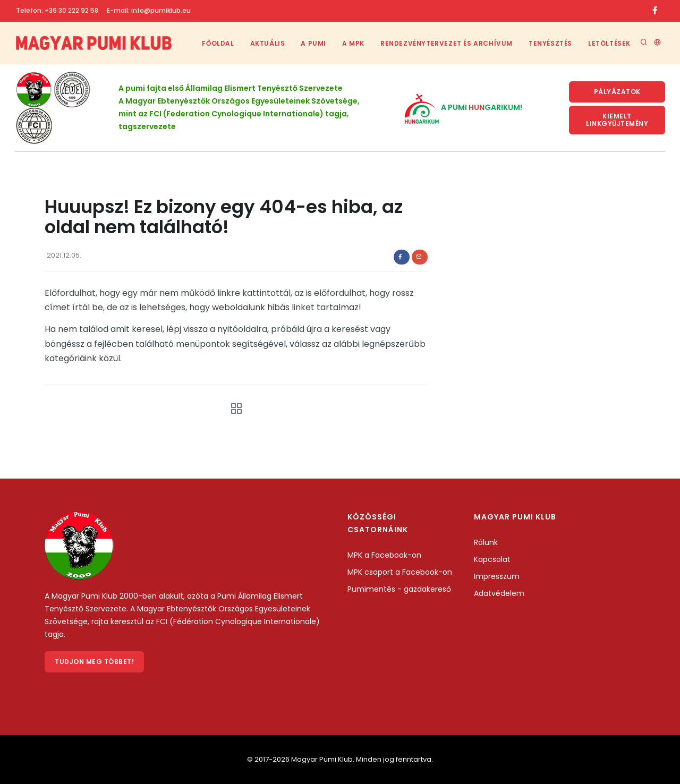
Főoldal (218, 43)
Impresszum (497, 576)
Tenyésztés (550, 43)
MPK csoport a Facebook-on (400, 572)
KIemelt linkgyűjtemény (617, 120)
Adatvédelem (499, 593)
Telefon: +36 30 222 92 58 (57, 10)
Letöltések (609, 43)
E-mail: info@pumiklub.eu (149, 10)
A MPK (353, 43)
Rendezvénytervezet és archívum (447, 43)
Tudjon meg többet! (94, 662)
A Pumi (313, 43)
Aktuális (268, 43)
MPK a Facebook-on (384, 555)
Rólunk (486, 542)
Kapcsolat (492, 559)
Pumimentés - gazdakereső (399, 589)
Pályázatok (617, 92)
